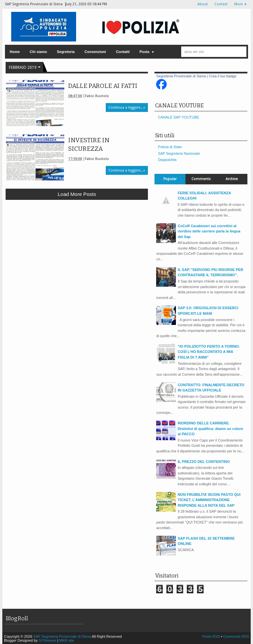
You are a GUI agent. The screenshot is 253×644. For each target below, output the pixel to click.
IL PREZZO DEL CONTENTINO (204, 462)
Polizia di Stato (170, 147)
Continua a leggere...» (127, 107)
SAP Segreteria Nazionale (179, 153)
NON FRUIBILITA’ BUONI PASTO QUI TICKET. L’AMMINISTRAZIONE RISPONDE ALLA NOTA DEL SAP (209, 500)
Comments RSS (236, 636)
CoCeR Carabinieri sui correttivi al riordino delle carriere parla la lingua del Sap (209, 231)
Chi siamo (38, 52)
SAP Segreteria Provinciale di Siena (63, 636)
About (203, 4)
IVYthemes (47, 640)
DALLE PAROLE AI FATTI (103, 86)
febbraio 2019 (23, 67)
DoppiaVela (167, 160)
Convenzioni (95, 52)
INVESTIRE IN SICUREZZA (89, 145)
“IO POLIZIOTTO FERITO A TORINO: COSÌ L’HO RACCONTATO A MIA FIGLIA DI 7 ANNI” (209, 352)
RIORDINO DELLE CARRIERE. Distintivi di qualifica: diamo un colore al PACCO (210, 429)
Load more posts (77, 194)
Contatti (123, 52)
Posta (144, 52)
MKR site (67, 640)
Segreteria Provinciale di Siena (181, 76)
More (239, 4)
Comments (201, 179)
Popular (170, 179)
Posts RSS (211, 636)
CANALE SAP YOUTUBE (178, 117)
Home (15, 52)
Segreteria (66, 52)
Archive (232, 179)
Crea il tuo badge (223, 76)
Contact (221, 4)
